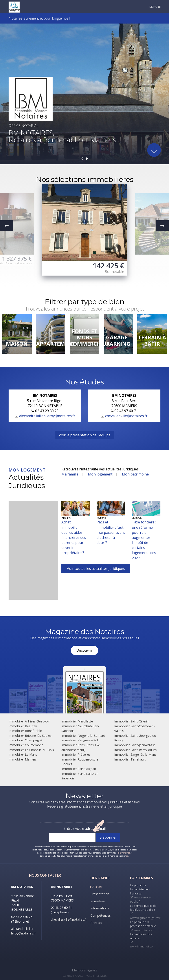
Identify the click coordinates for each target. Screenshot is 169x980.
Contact (96, 923)
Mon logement (100, 474)
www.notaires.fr (142, 930)
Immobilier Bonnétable (25, 731)
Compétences (101, 915)
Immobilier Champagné (26, 740)
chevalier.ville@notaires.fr (126, 416)
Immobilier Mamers (23, 759)
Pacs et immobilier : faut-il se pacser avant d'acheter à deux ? (111, 532)
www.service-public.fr (141, 899)
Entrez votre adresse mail (85, 828)
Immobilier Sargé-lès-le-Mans (135, 754)
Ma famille (70, 474)
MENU (155, 7)
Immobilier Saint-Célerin (131, 721)
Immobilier (98, 901)
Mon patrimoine (135, 474)
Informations (100, 908)
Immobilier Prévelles (76, 754)
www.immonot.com (143, 945)
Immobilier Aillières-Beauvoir (29, 721)
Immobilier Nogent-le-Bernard (83, 736)
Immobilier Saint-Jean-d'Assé (135, 745)
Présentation (100, 894)
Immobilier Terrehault (130, 759)
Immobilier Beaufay (23, 726)
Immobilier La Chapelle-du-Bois (31, 750)
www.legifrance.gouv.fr (145, 916)
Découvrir (84, 650)
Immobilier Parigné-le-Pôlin (81, 740)
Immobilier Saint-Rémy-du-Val (136, 750)
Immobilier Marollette (77, 721)
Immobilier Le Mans (23, 754)
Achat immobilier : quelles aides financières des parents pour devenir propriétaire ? (74, 537)
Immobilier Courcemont (26, 745)
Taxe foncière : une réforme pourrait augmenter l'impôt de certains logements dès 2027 (144, 540)
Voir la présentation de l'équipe (85, 435)
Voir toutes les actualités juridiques (96, 569)
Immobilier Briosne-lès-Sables (30, 736)
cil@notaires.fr (125, 853)
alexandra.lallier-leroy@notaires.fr (47, 416)
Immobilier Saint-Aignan (79, 769)
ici (127, 856)
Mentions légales (85, 970)
